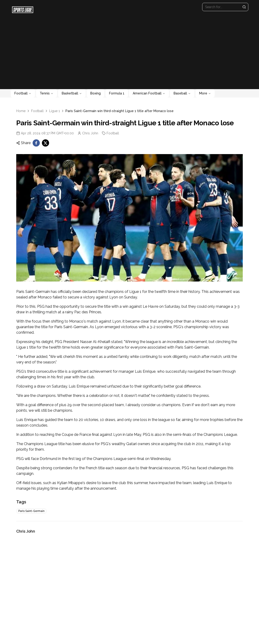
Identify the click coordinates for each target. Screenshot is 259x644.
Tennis (47, 93)
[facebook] (36, 143)
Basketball (72, 93)
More (205, 93)
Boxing (96, 93)
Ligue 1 (55, 111)
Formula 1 (117, 93)
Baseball (182, 93)
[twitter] (45, 143)
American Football (149, 93)
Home (21, 111)
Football (23, 93)
